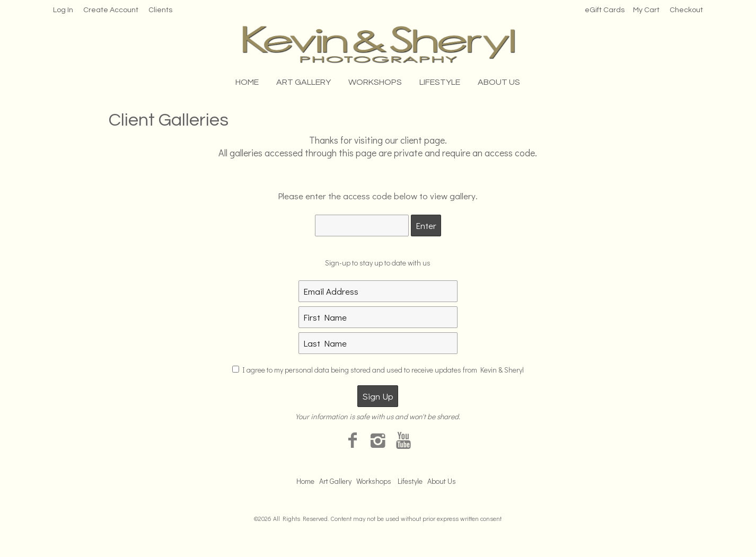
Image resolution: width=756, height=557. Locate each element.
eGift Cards (605, 10)
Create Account (111, 10)
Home (247, 82)
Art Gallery (304, 82)
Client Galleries (169, 120)
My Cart (647, 10)
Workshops (375, 82)
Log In (63, 10)
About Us (499, 82)
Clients (160, 10)
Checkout (686, 10)
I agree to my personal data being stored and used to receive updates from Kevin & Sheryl (383, 370)
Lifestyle (440, 82)
